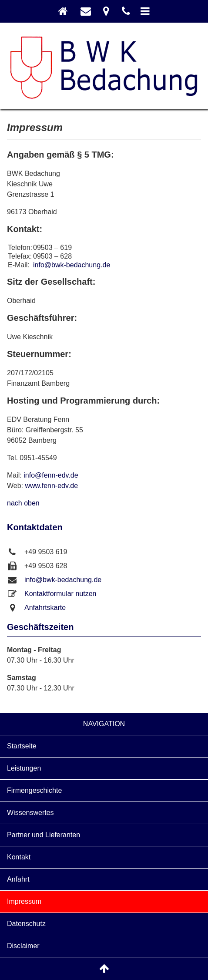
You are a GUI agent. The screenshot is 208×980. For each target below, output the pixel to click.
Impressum (24, 901)
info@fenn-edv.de (51, 475)
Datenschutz (26, 924)
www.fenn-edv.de (52, 486)
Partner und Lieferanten (44, 835)
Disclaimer (23, 946)
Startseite (22, 746)
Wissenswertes (30, 813)
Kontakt (19, 857)
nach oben (23, 503)
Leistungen (24, 768)
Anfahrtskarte (45, 608)
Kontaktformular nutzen (60, 594)
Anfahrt (18, 879)
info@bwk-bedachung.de (72, 265)
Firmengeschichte (34, 790)
